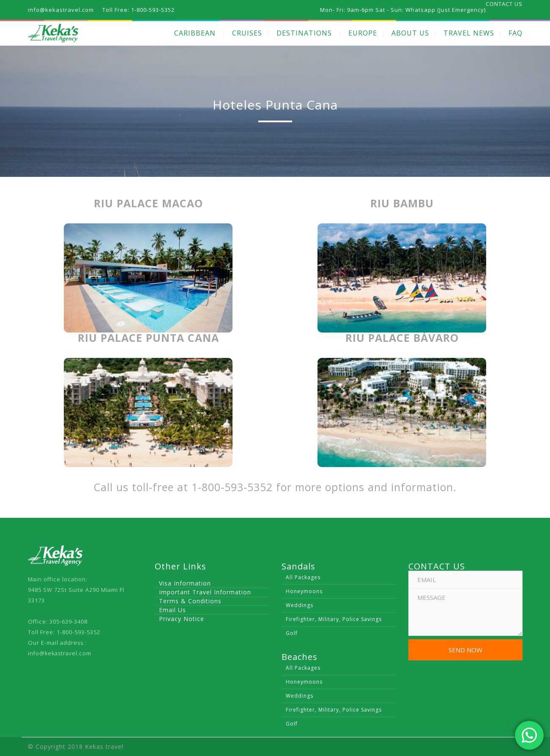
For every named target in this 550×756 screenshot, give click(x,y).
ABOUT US (410, 33)
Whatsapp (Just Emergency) (446, 10)
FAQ (516, 33)
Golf (292, 633)
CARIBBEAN (195, 33)
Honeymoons (304, 591)
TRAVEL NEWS (469, 33)
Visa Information (185, 583)
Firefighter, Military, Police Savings (334, 619)
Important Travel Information (205, 592)
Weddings (300, 605)
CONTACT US (504, 4)
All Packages (303, 577)
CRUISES (247, 33)
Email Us (172, 610)
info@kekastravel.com (60, 653)
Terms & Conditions (190, 601)
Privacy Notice (182, 619)
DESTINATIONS (304, 33)
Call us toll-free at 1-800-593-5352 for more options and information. (275, 487)
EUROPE (363, 33)
